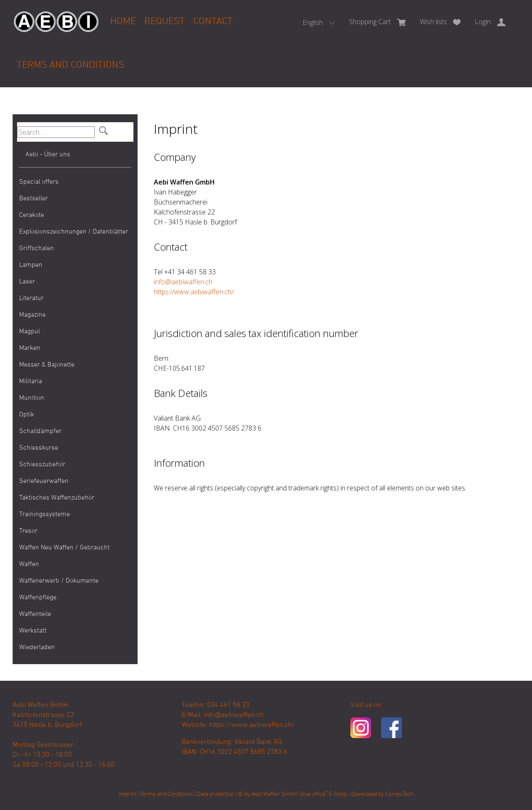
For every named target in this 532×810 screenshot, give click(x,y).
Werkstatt (33, 631)
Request (165, 22)
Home (123, 22)
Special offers (39, 182)
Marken (30, 348)
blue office (314, 794)
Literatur (31, 298)
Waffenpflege (38, 598)
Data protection (216, 794)
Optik (27, 415)
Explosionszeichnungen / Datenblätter (74, 232)
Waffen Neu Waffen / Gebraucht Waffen (64, 556)
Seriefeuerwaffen (44, 481)
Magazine (32, 315)
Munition (32, 398)
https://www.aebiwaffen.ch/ (194, 292)
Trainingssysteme (44, 515)
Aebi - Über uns (48, 155)
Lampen (31, 265)
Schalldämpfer (40, 431)
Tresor (28, 531)
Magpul (30, 332)
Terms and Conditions (70, 65)
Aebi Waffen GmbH (274, 794)
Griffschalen (37, 249)
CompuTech (400, 794)
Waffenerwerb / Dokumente (59, 581)
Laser (27, 282)
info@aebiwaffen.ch (183, 282)
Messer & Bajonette (47, 365)
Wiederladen (37, 648)
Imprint (127, 794)
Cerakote (32, 215)
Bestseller (33, 199)
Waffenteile (35, 614)
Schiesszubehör (42, 465)
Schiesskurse (39, 448)
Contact (213, 22)
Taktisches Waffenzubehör (57, 498)
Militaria (31, 382)
